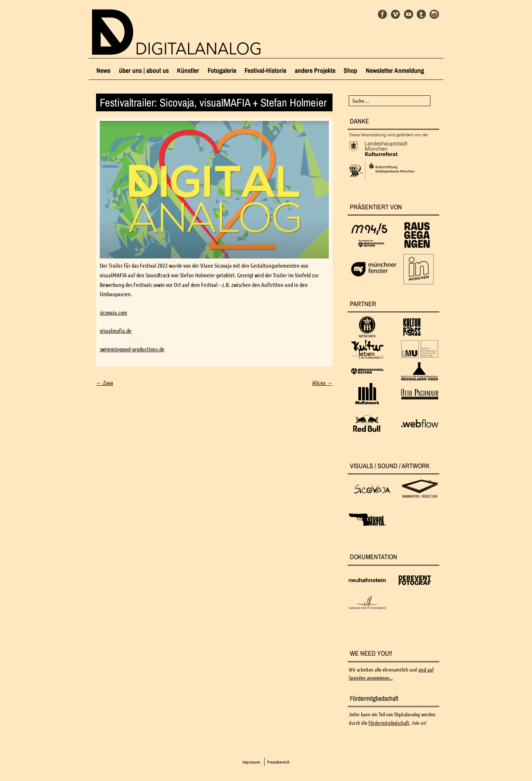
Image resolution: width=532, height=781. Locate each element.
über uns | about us (144, 70)
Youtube (408, 14)
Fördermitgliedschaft (389, 723)
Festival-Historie (265, 70)
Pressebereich (278, 762)
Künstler (188, 70)
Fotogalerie (222, 70)
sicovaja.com (113, 312)
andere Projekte (315, 70)
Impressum (251, 762)
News (103, 70)
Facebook (383, 14)
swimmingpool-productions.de (132, 349)
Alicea (322, 383)
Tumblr (421, 14)
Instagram (434, 14)
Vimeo (395, 14)
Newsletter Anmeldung (395, 70)
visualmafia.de (116, 331)
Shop (350, 70)
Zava (105, 383)
